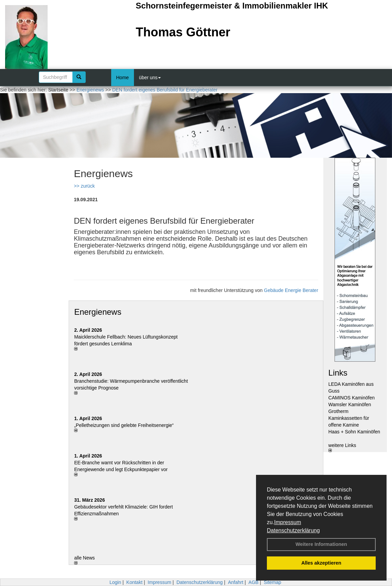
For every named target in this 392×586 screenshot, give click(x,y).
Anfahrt (235, 582)
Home (123, 77)
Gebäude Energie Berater (291, 290)
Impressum (287, 522)
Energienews (98, 312)
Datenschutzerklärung (293, 530)
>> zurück (84, 186)
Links (338, 373)
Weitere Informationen (321, 544)
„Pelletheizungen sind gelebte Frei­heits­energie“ (124, 425)
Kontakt (134, 582)
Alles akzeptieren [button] (321, 563)
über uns (150, 77)
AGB (254, 582)
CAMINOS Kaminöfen (352, 398)
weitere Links (342, 447)
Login (115, 582)
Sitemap (272, 582)
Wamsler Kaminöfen (350, 404)
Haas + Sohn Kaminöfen (354, 432)
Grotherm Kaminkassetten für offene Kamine (349, 418)
